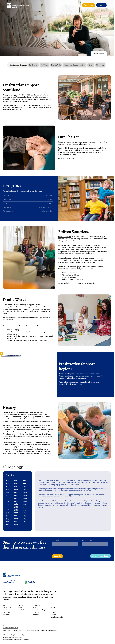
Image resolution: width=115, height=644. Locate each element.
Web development (8, 637)
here (72, 159)
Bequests (35, 612)
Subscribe (57, 556)
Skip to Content (31, 6)
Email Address (87, 541)
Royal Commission (57, 617)
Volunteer (36, 615)
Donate (35, 607)
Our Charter (33, 65)
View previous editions (100, 556)
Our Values (44, 65)
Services (20, 605)
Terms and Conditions (18, 630)
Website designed (7, 640)
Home (96, 54)
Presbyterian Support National (10, 628)
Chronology (100, 65)
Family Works (56, 65)
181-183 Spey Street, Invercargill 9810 (17, 635)
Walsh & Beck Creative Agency (21, 640)
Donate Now (89, 5)
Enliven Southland (65, 237)
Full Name (55, 541)
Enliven (20, 607)
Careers (54, 612)
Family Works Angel (39, 610)
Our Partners (7, 612)
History (91, 65)
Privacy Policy (6, 630)
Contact (54, 615)
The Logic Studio (18, 637)
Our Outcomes (8, 610)
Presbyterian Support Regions (74, 65)
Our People (7, 607)
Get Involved (36, 605)
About (5, 605)
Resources (7, 615)
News (53, 610)
